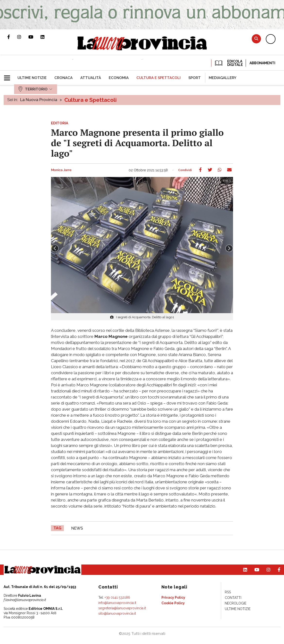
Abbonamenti (262, 63)
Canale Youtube (34, 37)
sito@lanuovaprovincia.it (117, 613)
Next (229, 248)
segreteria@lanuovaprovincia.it (122, 608)
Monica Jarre (61, 170)
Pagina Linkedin (46, 37)
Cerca (256, 39)
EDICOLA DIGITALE (229, 63)
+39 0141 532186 (117, 597)
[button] (9, 76)
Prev (55, 248)
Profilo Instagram (23, 37)
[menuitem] (32, 78)
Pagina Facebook (12, 37)
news (77, 528)
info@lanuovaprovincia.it (117, 603)
